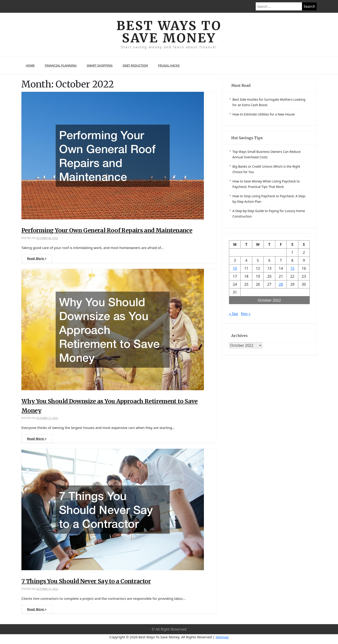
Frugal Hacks (169, 66)
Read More (37, 259)
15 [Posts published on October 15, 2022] (292, 269)
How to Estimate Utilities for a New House (264, 114)
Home (30, 66)
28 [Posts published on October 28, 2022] (281, 285)
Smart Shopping (100, 66)
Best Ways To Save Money (169, 32)
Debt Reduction (135, 66)
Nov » (246, 314)
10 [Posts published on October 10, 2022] (235, 269)
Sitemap (222, 637)
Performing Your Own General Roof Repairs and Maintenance (107, 231)
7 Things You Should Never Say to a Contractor (86, 581)
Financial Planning (61, 66)
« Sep (234, 314)
